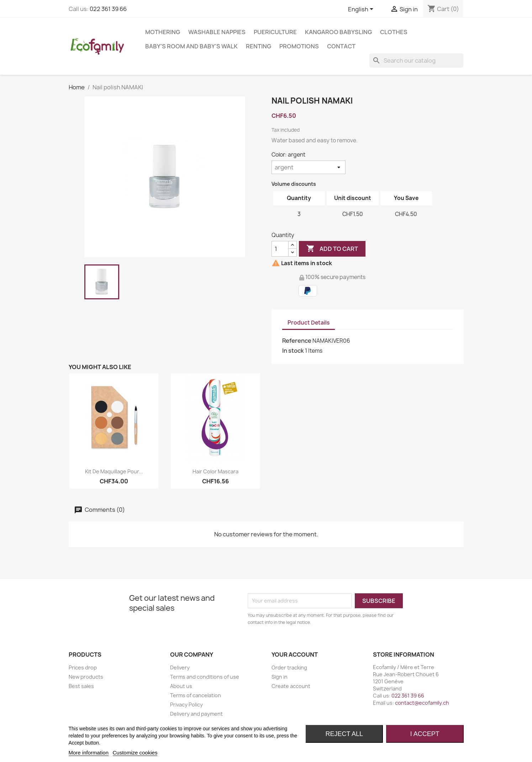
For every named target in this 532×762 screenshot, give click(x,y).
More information (89, 753)
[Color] (309, 167)
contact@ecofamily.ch (422, 703)
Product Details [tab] (309, 323)
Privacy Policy (186, 705)
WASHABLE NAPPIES (217, 32)
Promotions (299, 46)
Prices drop (83, 668)
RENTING (259, 46)
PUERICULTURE (275, 32)
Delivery (180, 668)
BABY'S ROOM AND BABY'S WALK (191, 46)
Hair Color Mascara (215, 471)
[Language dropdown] (362, 10)
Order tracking (289, 668)
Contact (341, 46)
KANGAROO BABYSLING (338, 32)
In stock (293, 351)
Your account (295, 655)
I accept (425, 734)
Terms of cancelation (196, 695)
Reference (297, 341)
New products (86, 677)
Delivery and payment (196, 714)
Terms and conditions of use (205, 677)
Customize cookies (135, 753)
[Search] (416, 61)
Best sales (81, 686)
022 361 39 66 (108, 9)
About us (181, 686)
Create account (291, 686)
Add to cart (332, 249)
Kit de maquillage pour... (114, 471)
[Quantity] (280, 249)
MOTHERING (163, 32)
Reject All (344, 734)
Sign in (280, 677)
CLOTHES (394, 32)
